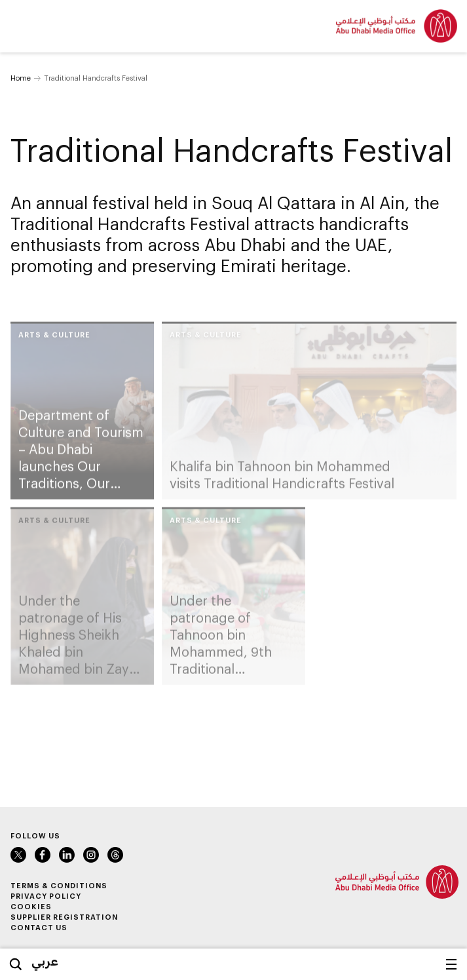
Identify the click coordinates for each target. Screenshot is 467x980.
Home (21, 78)
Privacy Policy (46, 896)
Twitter (18, 855)
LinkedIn (67, 855)
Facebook (43, 855)
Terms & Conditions (59, 885)
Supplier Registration (64, 917)
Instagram (91, 855)
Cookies (31, 906)
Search (16, 964)
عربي (45, 961)
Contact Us (39, 927)
